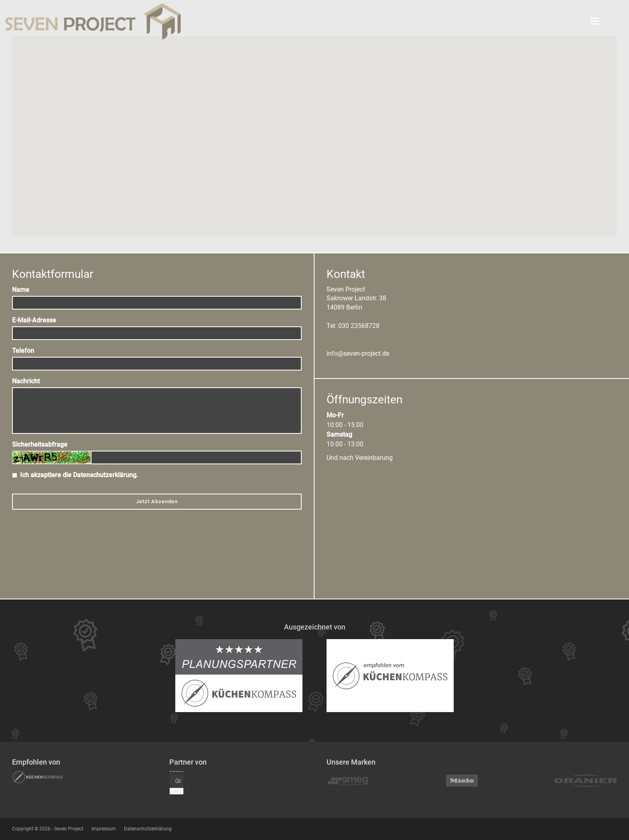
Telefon (23, 351)
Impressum (104, 829)
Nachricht (26, 381)
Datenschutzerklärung (105, 475)
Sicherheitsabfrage (40, 444)
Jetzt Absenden (157, 501)
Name (21, 290)
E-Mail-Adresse (34, 320)
